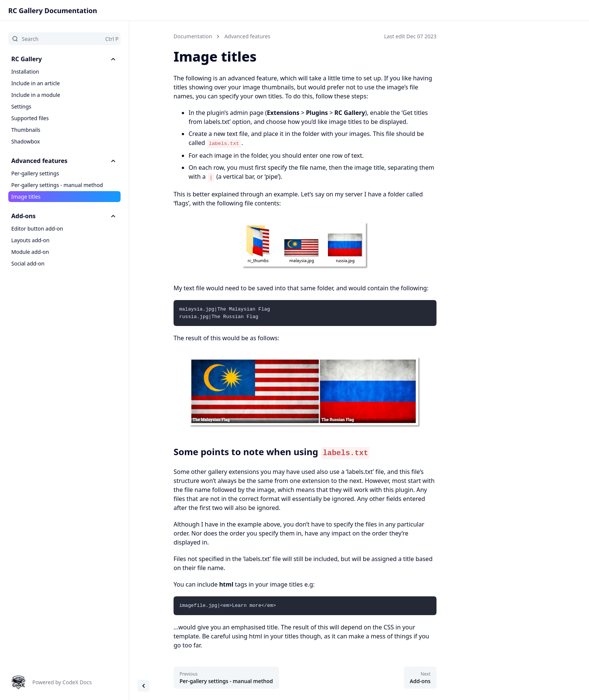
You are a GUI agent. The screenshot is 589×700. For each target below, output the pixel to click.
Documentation (193, 36)
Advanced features (247, 36)
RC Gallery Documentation (53, 11)
